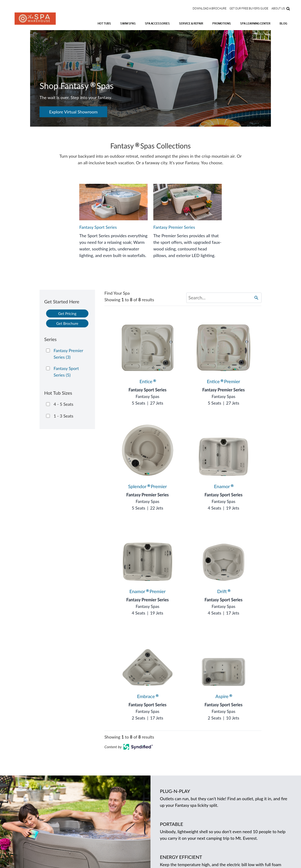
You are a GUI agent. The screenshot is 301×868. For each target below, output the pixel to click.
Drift (223, 591)
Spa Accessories (157, 24)
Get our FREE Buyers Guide (249, 8)
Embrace (148, 696)
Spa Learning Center (255, 24)
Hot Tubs (104, 24)
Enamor (224, 486)
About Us (278, 8)
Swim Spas (128, 24)
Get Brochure (67, 323)
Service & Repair (191, 24)
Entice (147, 381)
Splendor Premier (148, 486)
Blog (283, 24)
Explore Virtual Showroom (73, 112)
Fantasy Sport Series (147, 390)
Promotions (222, 24)
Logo (35, 21)
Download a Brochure (210, 8)
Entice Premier (224, 381)
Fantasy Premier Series (223, 390)
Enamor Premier (147, 591)
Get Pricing (67, 313)
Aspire (224, 696)
